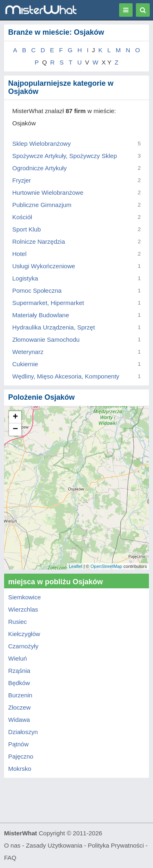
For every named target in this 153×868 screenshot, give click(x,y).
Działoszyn (23, 732)
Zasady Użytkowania (54, 845)
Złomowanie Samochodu (46, 339)
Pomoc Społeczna (37, 290)
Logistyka (25, 278)
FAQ (10, 858)
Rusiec (18, 622)
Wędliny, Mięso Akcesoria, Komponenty (66, 376)
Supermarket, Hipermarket (48, 303)
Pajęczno (21, 756)
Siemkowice (24, 597)
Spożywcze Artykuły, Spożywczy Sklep (64, 156)
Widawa (19, 720)
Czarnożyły (23, 646)
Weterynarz (28, 352)
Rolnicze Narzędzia (39, 241)
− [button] (15, 430)
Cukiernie (25, 364)
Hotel (19, 254)
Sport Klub (27, 229)
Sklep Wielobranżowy (41, 144)
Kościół (22, 217)
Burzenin (20, 695)
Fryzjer (22, 180)
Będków (19, 683)
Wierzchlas (23, 609)
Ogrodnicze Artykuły (39, 168)
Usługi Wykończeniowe (44, 266)
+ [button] (15, 417)
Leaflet (76, 566)
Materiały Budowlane (41, 315)
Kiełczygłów (24, 634)
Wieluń (18, 658)
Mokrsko (20, 769)
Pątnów (18, 744)
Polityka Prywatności (116, 845)
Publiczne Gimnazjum (42, 205)
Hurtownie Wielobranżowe (48, 193)
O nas (12, 845)
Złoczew (19, 707)
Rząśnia (19, 671)
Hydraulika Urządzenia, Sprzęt (54, 327)
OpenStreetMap (106, 566)
